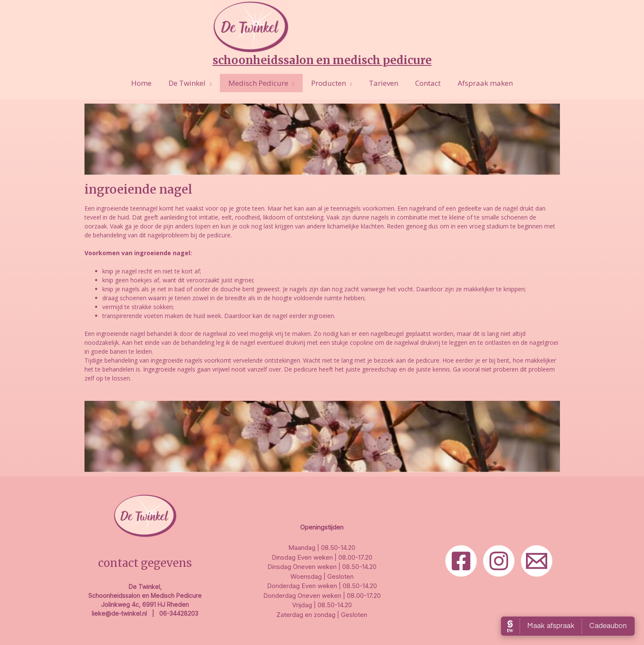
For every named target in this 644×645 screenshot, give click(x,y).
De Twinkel (192, 83)
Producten (329, 83)
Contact (423, 83)
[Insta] (499, 561)
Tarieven (381, 83)
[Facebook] (461, 561)
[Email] (537, 561)
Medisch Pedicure (261, 83)
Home (149, 83)
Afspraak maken (478, 83)
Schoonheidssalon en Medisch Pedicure (322, 60)
